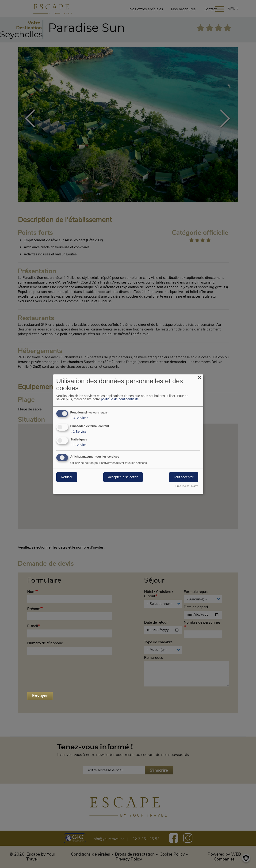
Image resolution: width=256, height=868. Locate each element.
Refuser (67, 477)
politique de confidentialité (120, 399)
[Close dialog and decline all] (200, 377)
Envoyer (40, 696)
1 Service (78, 432)
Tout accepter (183, 477)
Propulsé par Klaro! (187, 486)
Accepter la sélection (123, 477)
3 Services (79, 418)
